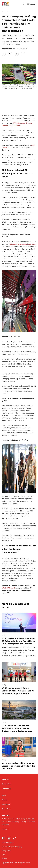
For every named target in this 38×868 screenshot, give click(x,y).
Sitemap (4, 859)
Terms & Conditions (8, 843)
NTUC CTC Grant (8, 588)
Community (6, 788)
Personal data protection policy (12, 847)
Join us (4, 829)
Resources (6, 804)
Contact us (6, 809)
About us (5, 779)
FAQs (3, 855)
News (6, 12)
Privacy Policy (6, 851)
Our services (6, 784)
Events (4, 800)
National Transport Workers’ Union (22, 244)
